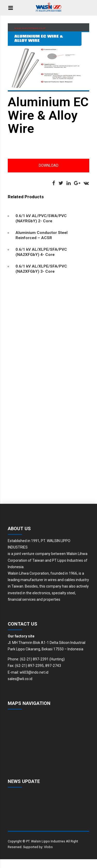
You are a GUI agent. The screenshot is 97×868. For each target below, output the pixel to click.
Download (49, 165)
